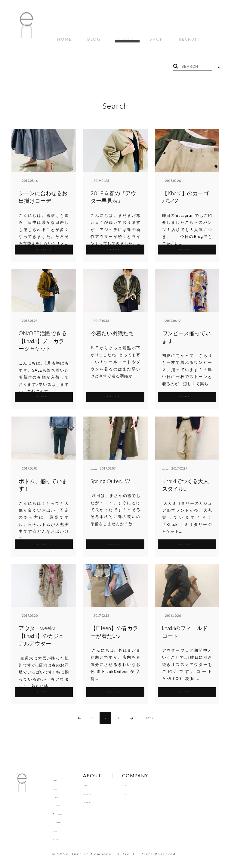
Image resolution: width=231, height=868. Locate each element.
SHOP (131, 36)
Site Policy (103, 795)
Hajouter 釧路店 (102, 461)
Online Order (106, 786)
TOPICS (107, 36)
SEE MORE (44, 242)
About (145, 778)
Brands (100, 778)
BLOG (83, 36)
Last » (149, 711)
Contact (146, 786)
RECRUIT (157, 36)
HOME (61, 36)
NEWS (61, 798)
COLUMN (64, 806)
